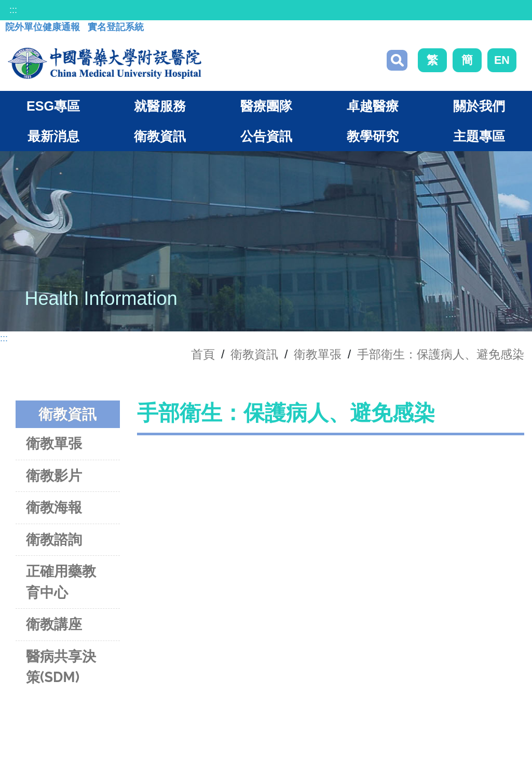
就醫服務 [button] (160, 106)
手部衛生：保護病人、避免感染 (441, 354)
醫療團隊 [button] (266, 106)
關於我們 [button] (479, 106)
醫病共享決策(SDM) (61, 667)
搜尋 (397, 60)
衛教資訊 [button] (160, 136)
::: (13, 10)
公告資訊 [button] (266, 136)
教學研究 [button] (373, 136)
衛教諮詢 (54, 539)
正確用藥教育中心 (61, 582)
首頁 (203, 354)
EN (502, 60)
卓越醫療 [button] (373, 106)
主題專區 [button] (479, 136)
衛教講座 (54, 624)
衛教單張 (318, 354)
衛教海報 (54, 507)
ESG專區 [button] (53, 106)
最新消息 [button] (53, 136)
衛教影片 (54, 476)
